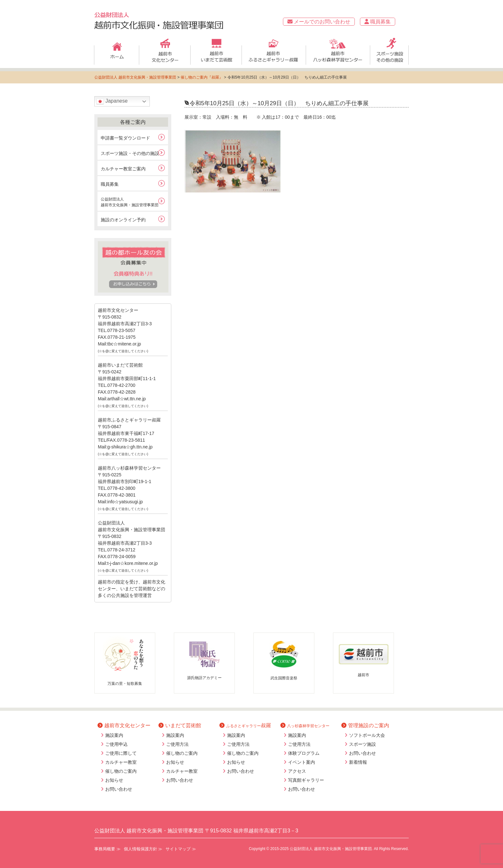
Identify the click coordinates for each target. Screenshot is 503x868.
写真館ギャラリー (306, 780)
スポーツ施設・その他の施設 (130, 153)
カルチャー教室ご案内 (123, 169)
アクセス (297, 771)
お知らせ (114, 780)
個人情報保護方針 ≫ (143, 849)
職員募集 (378, 22)
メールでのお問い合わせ (319, 22)
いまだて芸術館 (180, 725)
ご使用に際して (121, 753)
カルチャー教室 (121, 762)
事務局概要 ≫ (107, 849)
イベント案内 (302, 762)
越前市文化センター (124, 725)
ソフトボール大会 (367, 735)
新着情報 (358, 762)
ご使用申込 (116, 744)
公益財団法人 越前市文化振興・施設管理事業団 (135, 77)
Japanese (112, 101)
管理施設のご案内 (365, 725)
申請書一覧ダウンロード (125, 138)
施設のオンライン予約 (123, 220)
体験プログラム (304, 753)
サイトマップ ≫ (181, 849)
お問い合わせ (119, 789)
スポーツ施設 (362, 744)
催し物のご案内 (121, 771)
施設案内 (114, 735)
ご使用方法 (177, 744)
